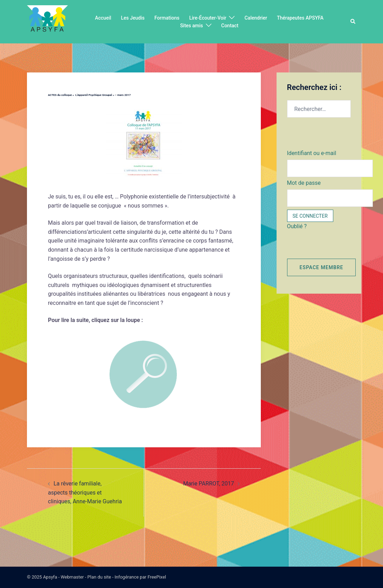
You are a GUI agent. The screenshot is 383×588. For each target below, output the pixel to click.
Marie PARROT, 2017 (208, 484)
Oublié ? (297, 226)
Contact (230, 26)
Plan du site (99, 577)
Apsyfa (50, 577)
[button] (353, 22)
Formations (167, 18)
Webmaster (72, 577)
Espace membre (322, 267)
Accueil (103, 18)
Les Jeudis (133, 18)
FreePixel (157, 577)
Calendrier (256, 18)
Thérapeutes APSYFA (300, 18)
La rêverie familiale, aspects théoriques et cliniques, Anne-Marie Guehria (85, 492)
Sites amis (191, 26)
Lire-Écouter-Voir (208, 18)
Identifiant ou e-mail (312, 153)
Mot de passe (304, 183)
